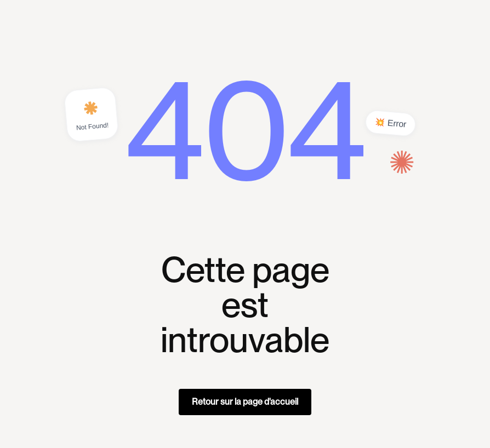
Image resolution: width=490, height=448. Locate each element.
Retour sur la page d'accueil (245, 402)
